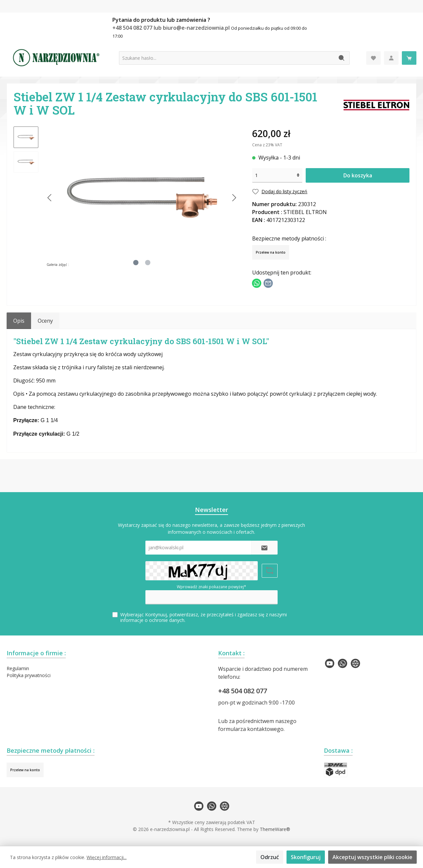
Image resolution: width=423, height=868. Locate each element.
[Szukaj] (342, 58)
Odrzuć (270, 857)
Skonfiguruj (306, 857)
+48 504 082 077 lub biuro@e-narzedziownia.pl (172, 28)
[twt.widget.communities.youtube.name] (330, 663)
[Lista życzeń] (373, 58)
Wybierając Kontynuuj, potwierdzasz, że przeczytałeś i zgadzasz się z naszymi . (204, 617)
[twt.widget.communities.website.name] (355, 663)
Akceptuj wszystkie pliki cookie (372, 857)
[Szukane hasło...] (227, 58)
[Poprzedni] (50, 198)
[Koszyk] (409, 58)
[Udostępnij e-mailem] (268, 282)
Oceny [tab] (45, 321)
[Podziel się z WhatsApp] (257, 282)
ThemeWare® (275, 829)
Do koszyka (358, 175)
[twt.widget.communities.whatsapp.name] (343, 663)
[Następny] (234, 198)
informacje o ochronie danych (152, 620)
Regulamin (18, 668)
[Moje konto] (391, 58)
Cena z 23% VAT (267, 145)
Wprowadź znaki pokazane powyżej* (211, 587)
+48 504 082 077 (243, 691)
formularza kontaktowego (251, 729)
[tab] (19, 321)
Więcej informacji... (107, 857)
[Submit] (264, 548)
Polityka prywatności (29, 675)
